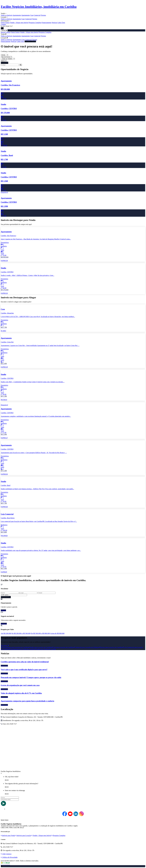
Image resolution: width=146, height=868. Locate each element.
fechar (4, 30)
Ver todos (5, 645)
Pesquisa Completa (35, 23)
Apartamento (17, 15)
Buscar (5, 63)
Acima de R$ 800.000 (57, 633)
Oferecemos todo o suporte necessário (13, 620)
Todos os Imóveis (7, 15)
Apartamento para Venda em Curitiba (21, 649)
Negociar (4, 624)
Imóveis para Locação (23, 835)
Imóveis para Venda (8, 835)
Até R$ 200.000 (6, 633)
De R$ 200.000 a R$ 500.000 (21, 633)
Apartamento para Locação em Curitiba (14, 647)
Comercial (37, 15)
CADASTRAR (6, 597)
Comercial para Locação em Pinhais (86, 647)
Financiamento (46, 23)
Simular (3, 610)
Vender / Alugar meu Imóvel (19, 23)
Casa (32, 15)
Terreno (43, 15)
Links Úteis (61, 23)
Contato (3, 24)
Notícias (54, 23)
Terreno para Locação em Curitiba (110, 647)
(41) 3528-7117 (30, 41)
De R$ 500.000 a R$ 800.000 (40, 633)
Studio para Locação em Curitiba (40, 647)
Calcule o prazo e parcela (9, 607)
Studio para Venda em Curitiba (45, 649)
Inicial (3, 32)
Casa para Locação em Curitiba (62, 647)
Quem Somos (5, 23)
